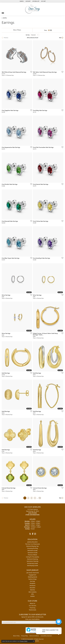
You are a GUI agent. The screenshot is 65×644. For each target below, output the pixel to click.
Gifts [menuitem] (32, 594)
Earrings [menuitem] (32, 581)
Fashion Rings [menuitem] (32, 579)
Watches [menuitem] (32, 590)
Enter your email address (32, 619)
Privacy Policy (25, 636)
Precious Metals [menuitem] (32, 555)
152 (40, 498)
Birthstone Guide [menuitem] (33, 550)
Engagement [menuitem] (32, 575)
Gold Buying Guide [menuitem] (32, 565)
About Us (32, 603)
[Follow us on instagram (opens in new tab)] (35, 534)
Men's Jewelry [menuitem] (32, 592)
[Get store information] (32, 515)
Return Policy (16, 636)
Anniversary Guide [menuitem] (32, 563)
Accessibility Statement (46, 636)
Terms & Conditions (34, 636)
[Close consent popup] (33, 641)
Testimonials (32, 610)
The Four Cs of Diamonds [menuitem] (32, 544)
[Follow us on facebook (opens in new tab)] (33, 534)
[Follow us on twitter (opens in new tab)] (30, 534)
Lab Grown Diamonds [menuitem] (32, 573)
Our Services (33, 606)
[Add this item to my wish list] (31, 72)
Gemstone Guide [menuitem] (32, 553)
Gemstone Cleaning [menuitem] (33, 561)
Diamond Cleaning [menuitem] (32, 559)
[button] (21, 1)
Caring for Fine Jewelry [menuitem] (32, 557)
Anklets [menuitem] (32, 596)
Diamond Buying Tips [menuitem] (32, 546)
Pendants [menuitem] (32, 583)
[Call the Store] (32, 513)
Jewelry (5, 18)
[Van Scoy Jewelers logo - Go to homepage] (32, 9)
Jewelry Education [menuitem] (32, 542)
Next (60, 38)
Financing (32, 608)
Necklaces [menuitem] (32, 586)
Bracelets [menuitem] (32, 588)
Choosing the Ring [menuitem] (32, 548)
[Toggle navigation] (3, 12)
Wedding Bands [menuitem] (32, 577)
